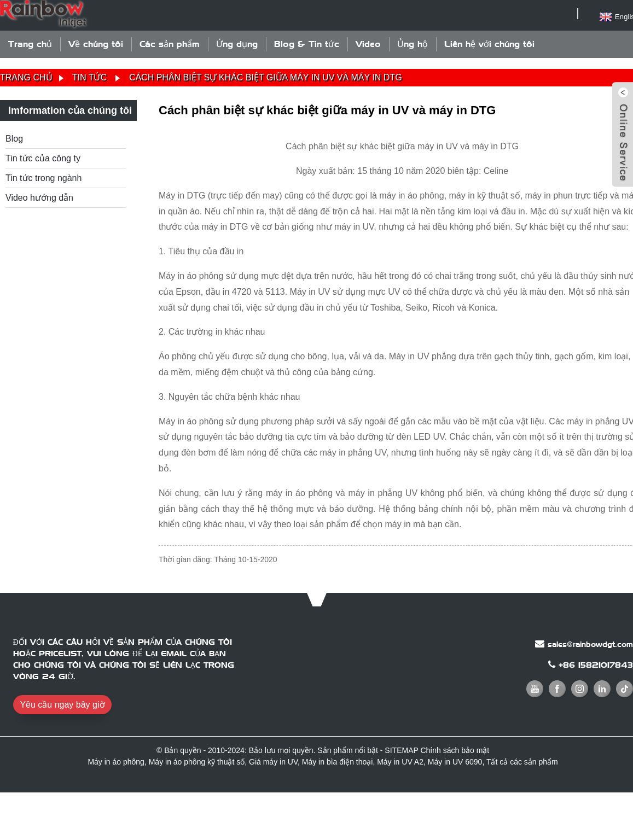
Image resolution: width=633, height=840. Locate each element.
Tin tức (89, 77)
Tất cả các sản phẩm (522, 762)
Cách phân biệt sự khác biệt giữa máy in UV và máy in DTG (266, 77)
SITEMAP (401, 750)
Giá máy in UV (273, 762)
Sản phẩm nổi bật (348, 750)
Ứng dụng (237, 44)
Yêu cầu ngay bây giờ (62, 705)
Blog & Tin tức (307, 44)
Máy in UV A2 (400, 762)
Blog (14, 139)
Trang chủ (30, 44)
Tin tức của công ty (43, 158)
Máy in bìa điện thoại (338, 762)
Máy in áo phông (116, 762)
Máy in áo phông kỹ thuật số (197, 762)
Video (368, 44)
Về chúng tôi (96, 44)
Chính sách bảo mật (455, 750)
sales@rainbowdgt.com (590, 644)
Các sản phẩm (170, 44)
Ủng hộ (413, 44)
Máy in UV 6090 (455, 762)
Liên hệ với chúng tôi (489, 44)
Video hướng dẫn (39, 198)
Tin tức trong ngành (43, 178)
